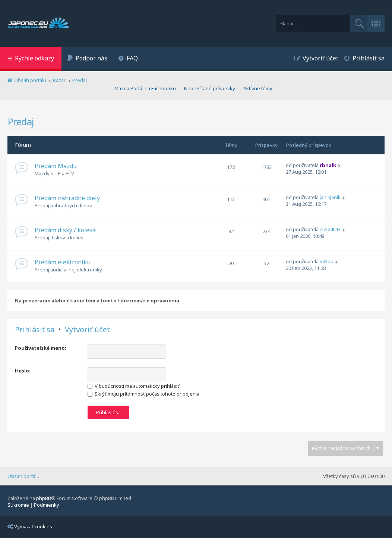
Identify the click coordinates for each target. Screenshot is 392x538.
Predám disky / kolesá (65, 230)
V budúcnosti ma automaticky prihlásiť (133, 386)
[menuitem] (87, 59)
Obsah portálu (23, 476)
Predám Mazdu (56, 166)
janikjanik (330, 197)
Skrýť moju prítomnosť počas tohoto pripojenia (143, 394)
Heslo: (23, 371)
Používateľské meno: (41, 348)
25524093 (330, 229)
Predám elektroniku (63, 262)
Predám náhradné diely (67, 198)
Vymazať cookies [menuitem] (30, 526)
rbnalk (328, 165)
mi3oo (327, 261)
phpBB (44, 498)
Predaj (21, 122)
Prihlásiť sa (35, 330)
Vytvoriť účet (87, 330)
